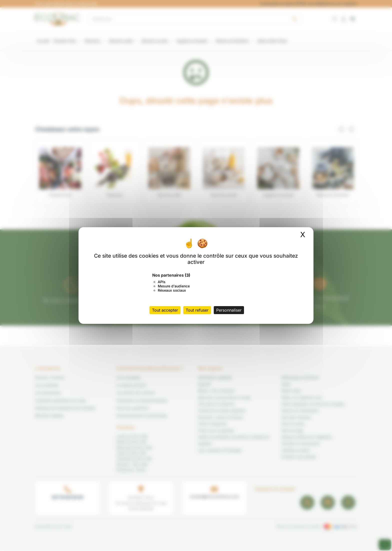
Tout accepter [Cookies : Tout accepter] (165, 310)
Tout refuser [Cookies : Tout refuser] (197, 310)
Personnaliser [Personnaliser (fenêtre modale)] (229, 310)
